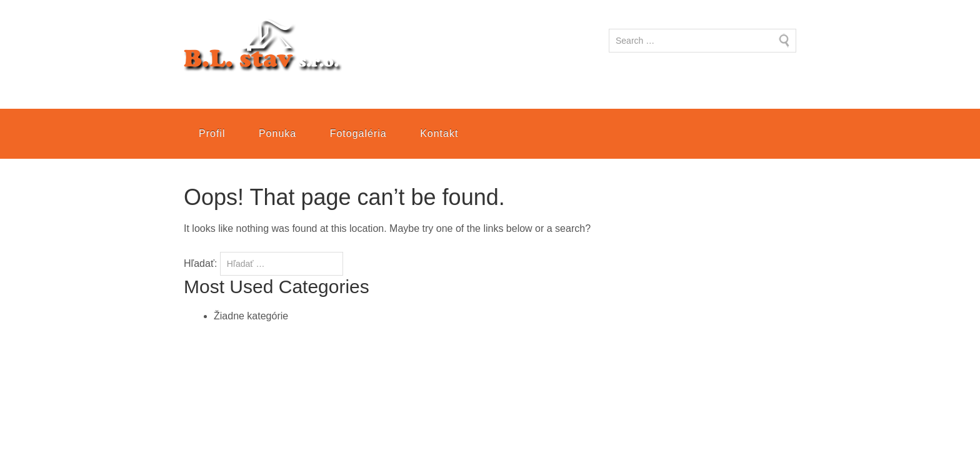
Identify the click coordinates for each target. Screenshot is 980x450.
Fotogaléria (358, 133)
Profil (212, 133)
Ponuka (277, 133)
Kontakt (439, 133)
